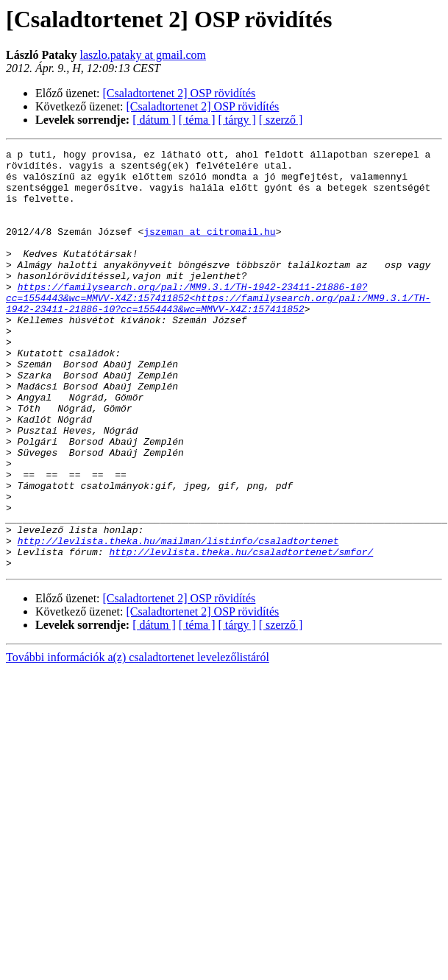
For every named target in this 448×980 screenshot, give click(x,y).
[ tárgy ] (237, 120)
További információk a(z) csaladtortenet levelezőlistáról (138, 741)
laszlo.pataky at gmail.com (143, 55)
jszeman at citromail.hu (209, 249)
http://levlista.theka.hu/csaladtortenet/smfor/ (241, 633)
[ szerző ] (281, 120)
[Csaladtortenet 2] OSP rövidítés (179, 93)
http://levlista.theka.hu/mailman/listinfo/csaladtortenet (178, 620)
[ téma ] (197, 120)
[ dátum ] (154, 120)
